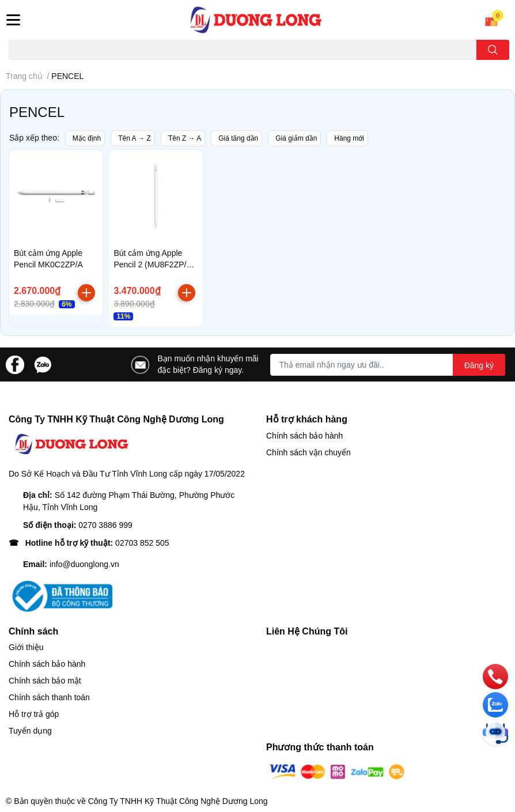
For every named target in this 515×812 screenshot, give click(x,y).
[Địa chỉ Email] (388, 365)
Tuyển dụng (30, 731)
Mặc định (87, 138)
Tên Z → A (185, 138)
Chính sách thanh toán (49, 697)
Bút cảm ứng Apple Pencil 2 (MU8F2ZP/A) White (154, 264)
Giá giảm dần (296, 138)
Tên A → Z (135, 138)
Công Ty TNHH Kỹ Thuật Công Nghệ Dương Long (178, 801)
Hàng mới (349, 138)
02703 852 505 (142, 543)
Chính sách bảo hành (304, 436)
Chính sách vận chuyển (308, 452)
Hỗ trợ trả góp (34, 714)
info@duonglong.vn (84, 564)
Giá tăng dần (238, 138)
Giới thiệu (26, 647)
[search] (493, 50)
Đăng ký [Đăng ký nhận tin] (479, 365)
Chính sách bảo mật (45, 681)
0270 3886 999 (105, 525)
